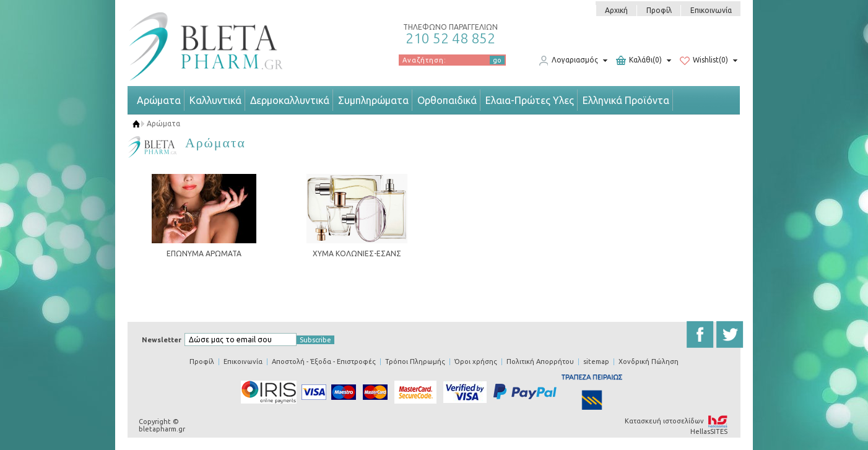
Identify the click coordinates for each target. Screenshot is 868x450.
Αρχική (616, 10)
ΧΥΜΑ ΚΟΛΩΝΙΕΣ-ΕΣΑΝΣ (357, 253)
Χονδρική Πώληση (649, 361)
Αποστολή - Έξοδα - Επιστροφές (324, 361)
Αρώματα (159, 100)
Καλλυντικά (215, 100)
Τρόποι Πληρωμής (415, 361)
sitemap (596, 361)
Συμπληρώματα (373, 100)
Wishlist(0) (704, 61)
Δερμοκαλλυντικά (290, 100)
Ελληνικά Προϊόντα (626, 100)
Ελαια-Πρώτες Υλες (530, 100)
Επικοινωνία (711, 10)
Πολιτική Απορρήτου (540, 361)
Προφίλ (659, 10)
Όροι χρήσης (476, 361)
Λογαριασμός (568, 61)
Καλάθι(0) (639, 61)
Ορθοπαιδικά (447, 100)
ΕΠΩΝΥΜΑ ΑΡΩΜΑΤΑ (204, 253)
